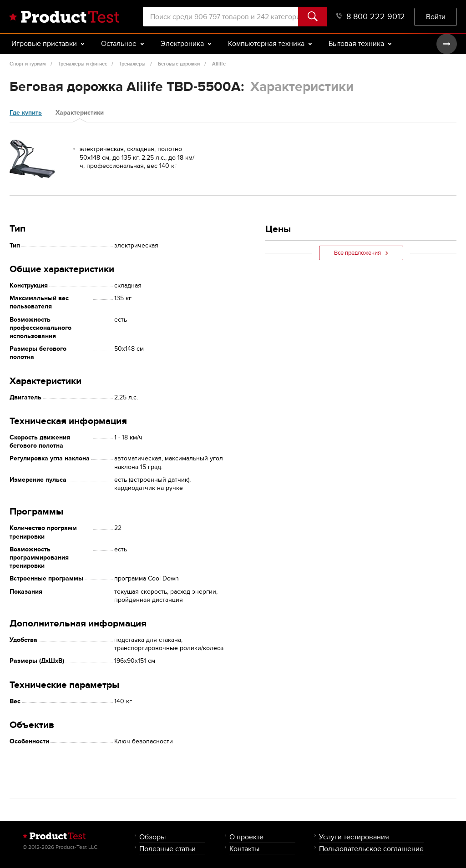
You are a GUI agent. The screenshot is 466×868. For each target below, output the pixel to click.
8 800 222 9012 (371, 17)
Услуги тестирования (354, 837)
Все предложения (361, 253)
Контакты (244, 849)
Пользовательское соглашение (371, 849)
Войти (436, 17)
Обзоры (152, 837)
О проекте (246, 837)
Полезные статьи (167, 849)
